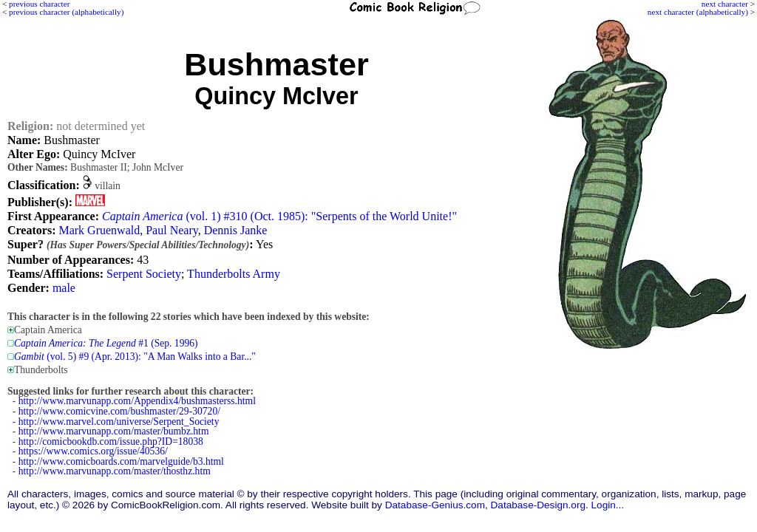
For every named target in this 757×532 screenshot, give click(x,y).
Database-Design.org (538, 505)
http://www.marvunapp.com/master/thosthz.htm (115, 471)
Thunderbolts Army (234, 274)
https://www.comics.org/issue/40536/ (93, 451)
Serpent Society (144, 274)
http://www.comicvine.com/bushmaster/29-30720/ (119, 411)
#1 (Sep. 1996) (106, 343)
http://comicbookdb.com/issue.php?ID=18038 (111, 441)
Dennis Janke (236, 230)
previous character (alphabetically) (66, 12)
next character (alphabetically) (698, 12)
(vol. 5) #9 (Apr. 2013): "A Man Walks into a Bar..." (135, 357)
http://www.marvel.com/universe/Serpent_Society (119, 422)
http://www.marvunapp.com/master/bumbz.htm (114, 431)
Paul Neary (172, 230)
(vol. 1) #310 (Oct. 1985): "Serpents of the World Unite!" (279, 216)
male (64, 288)
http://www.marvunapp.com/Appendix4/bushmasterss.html (137, 401)
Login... (608, 505)
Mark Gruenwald (99, 230)
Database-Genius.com (435, 505)
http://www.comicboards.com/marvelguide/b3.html (121, 461)
